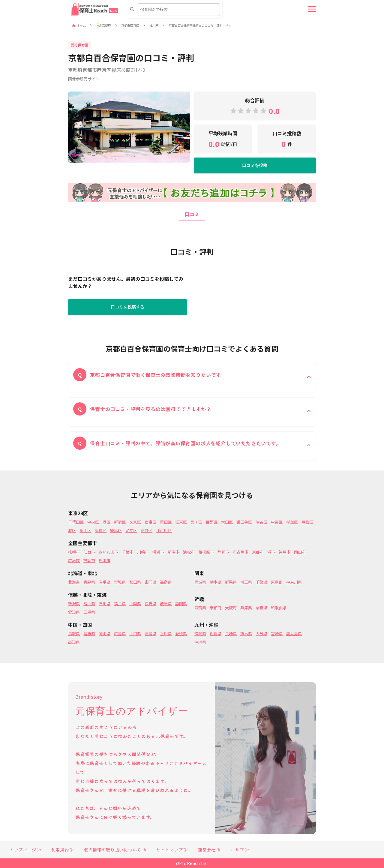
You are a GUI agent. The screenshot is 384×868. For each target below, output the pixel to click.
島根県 (89, 634)
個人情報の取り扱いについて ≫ (115, 850)
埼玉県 (246, 582)
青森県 (89, 582)
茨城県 (200, 582)
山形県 (150, 582)
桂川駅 (154, 26)
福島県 (166, 582)
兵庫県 (246, 608)
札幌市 (74, 552)
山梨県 (135, 604)
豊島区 (307, 522)
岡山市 (300, 552)
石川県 (105, 604)
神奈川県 (294, 582)
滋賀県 (200, 608)
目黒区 (212, 522)
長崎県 (231, 634)
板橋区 (101, 530)
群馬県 (231, 582)
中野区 (277, 522)
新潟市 (174, 552)
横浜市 (158, 552)
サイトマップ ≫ (172, 850)
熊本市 (105, 560)
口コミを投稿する (127, 307)
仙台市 (89, 552)
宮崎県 (277, 634)
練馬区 (116, 530)
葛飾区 (147, 530)
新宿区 (120, 522)
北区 (72, 530)
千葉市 (128, 552)
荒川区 (85, 530)
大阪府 (231, 608)
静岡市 (223, 552)
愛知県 (74, 612)
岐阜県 (166, 604)
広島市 (74, 560)
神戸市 (285, 552)
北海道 (74, 582)
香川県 (166, 634)
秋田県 (135, 582)
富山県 (89, 604)
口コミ (192, 214)
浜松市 (189, 552)
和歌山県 (279, 608)
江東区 (181, 522)
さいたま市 (108, 552)
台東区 (150, 522)
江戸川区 (164, 530)
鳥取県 (74, 634)
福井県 (120, 604)
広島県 (120, 634)
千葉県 (261, 582)
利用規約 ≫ (63, 850)
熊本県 (246, 634)
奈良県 (261, 608)
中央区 (93, 522)
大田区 (227, 522)
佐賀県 (216, 634)
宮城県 (120, 582)
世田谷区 (244, 522)
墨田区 (166, 522)
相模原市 (206, 552)
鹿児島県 (294, 634)
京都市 (258, 552)
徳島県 (150, 634)
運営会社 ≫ (210, 850)
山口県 (135, 634)
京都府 (106, 26)
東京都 (277, 582)
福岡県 (200, 634)
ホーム (81, 26)
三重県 (89, 612)
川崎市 (143, 552)
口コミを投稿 (255, 165)
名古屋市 (241, 552)
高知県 (74, 642)
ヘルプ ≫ (240, 850)
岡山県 (105, 634)
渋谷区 (261, 522)
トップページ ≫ (26, 850)
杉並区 (292, 522)
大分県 (261, 634)
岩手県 (105, 582)
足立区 (131, 530)
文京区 (135, 522)
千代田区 (76, 522)
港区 (106, 522)
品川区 (196, 522)
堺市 (271, 552)
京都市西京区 (130, 26)
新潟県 (74, 604)
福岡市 (89, 560)
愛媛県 (181, 634)
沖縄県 (200, 642)
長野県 (150, 604)
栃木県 (216, 582)
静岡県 (181, 604)
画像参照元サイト (84, 79)
